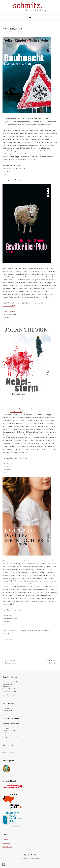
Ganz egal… (52, 662)
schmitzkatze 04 (8, 306)
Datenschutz (6, 843)
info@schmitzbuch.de (9, 695)
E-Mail (35, 856)
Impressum (6, 839)
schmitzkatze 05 (16, 412)
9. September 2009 (7, 32)
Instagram (25, 856)
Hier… (5, 610)
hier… (20, 180)
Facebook (28, 856)
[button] (4, 864)
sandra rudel (17, 32)
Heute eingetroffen (9, 662)
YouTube (32, 856)
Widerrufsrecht (7, 847)
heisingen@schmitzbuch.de (11, 737)
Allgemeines (10, 639)
